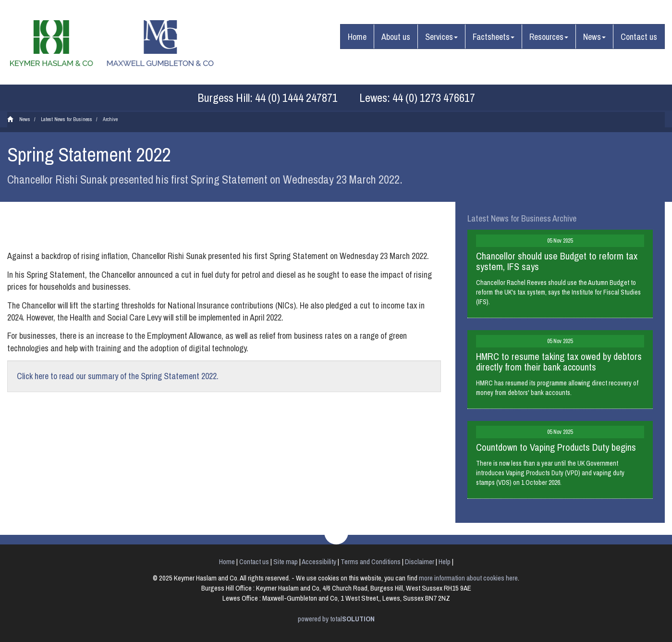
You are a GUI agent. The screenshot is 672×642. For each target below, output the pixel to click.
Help (445, 562)
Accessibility (319, 562)
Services (441, 37)
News (594, 37)
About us (396, 37)
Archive (110, 119)
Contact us (639, 37)
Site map (286, 562)
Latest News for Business (67, 119)
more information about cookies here (468, 578)
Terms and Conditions (371, 562)
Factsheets (494, 37)
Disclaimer (420, 562)
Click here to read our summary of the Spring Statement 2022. (118, 376)
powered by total (336, 619)
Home (357, 37)
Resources (549, 37)
